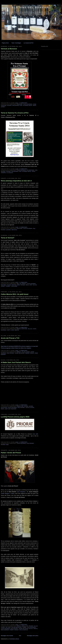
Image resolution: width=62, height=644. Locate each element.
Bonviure (20, 104)
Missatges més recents (7, 636)
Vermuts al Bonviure (9, 49)
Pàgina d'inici (5, 43)
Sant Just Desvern (11, 409)
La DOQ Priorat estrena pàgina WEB (15, 417)
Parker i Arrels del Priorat (11, 453)
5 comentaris (23, 625)
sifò (31, 285)
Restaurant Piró (17, 105)
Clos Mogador (21, 492)
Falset (9, 285)
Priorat (9, 105)
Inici (20, 636)
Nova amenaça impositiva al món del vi (16, 181)
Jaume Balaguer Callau (26, 629)
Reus (27, 285)
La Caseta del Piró (28, 43)
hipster (14, 285)
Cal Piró (8, 627)
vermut (3, 107)
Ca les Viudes (26, 352)
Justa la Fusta (30, 408)
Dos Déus (4, 285)
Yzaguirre (14, 286)
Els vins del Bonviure (32, 7)
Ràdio (3, 409)
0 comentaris (23, 103)
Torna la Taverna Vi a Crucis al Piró (15, 113)
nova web (35, 434)
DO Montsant (30, 170)
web (7, 445)
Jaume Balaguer (20, 353)
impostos (14, 230)
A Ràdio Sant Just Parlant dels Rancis (16, 362)
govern (8, 230)
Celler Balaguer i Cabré (8, 494)
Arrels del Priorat (23, 406)
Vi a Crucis (10, 173)
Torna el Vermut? (8, 238)
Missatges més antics (33, 636)
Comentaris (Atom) (14, 639)
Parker (27, 353)
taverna (3, 173)
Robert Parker (14, 630)
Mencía (17, 330)
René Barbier (5, 630)
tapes (34, 105)
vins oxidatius (24, 630)
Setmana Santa (28, 105)
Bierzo (19, 329)
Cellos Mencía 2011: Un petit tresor (15, 294)
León (13, 330)
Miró (19, 285)
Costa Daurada (28, 104)
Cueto (9, 330)
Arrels (19, 352)
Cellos (30, 329)
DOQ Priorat (10, 353)
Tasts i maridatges (16, 43)
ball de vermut (21, 284)
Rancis (32, 353)
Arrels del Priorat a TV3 (10, 338)
